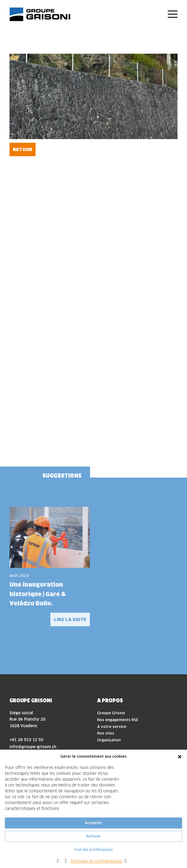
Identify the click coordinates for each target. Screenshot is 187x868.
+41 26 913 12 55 (26, 740)
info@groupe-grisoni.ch (33, 747)
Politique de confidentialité (96, 862)
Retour (23, 149)
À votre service (112, 727)
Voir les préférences (93, 851)
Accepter (94, 824)
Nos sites (106, 733)
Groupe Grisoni (111, 713)
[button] (180, 757)
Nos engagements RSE (118, 720)
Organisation (109, 740)
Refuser (94, 837)
